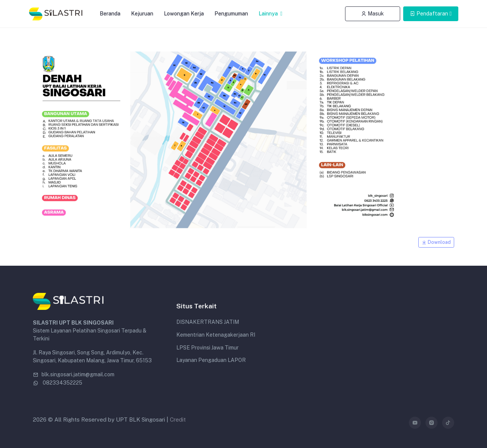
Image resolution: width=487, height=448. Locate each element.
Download (436, 242)
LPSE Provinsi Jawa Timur (207, 348)
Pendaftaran (429, 14)
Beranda (110, 14)
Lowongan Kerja (184, 14)
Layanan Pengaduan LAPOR (211, 360)
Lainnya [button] (269, 14)
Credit (178, 420)
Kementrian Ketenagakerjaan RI (216, 335)
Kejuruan (142, 14)
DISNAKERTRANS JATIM (208, 322)
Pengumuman (231, 14)
